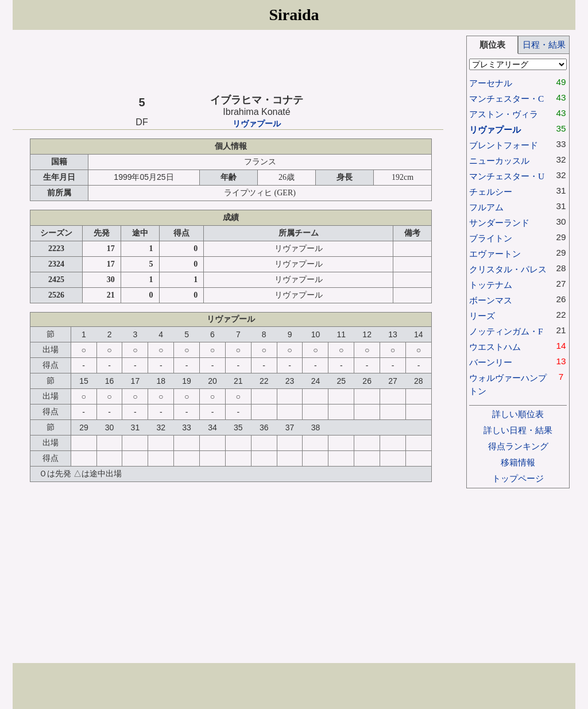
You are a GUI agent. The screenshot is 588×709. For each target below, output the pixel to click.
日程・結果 (544, 45)
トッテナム (491, 285)
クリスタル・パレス (508, 269)
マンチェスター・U (507, 176)
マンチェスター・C (506, 99)
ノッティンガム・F (506, 331)
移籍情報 (518, 462)
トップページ (518, 478)
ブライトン (491, 238)
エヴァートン (495, 254)
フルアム (486, 207)
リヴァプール (257, 124)
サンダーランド (499, 223)
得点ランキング (518, 446)
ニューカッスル (499, 161)
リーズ (482, 316)
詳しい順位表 (518, 414)
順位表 (492, 45)
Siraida (294, 15)
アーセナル (491, 83)
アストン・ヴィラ (504, 114)
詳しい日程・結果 (518, 430)
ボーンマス (491, 300)
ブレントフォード (504, 145)
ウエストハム (495, 347)
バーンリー (491, 362)
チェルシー (491, 192)
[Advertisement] (228, 61)
